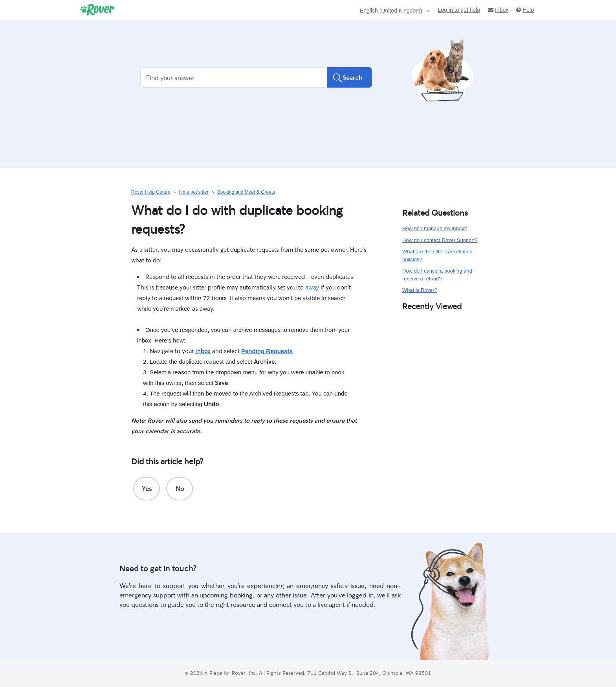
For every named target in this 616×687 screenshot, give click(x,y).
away (312, 287)
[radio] (147, 489)
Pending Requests (267, 351)
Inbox (498, 10)
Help (525, 10)
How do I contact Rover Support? (440, 240)
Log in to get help (459, 10)
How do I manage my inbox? (435, 228)
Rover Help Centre (151, 192)
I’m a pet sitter (193, 192)
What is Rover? (420, 290)
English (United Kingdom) (392, 11)
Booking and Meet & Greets (246, 192)
